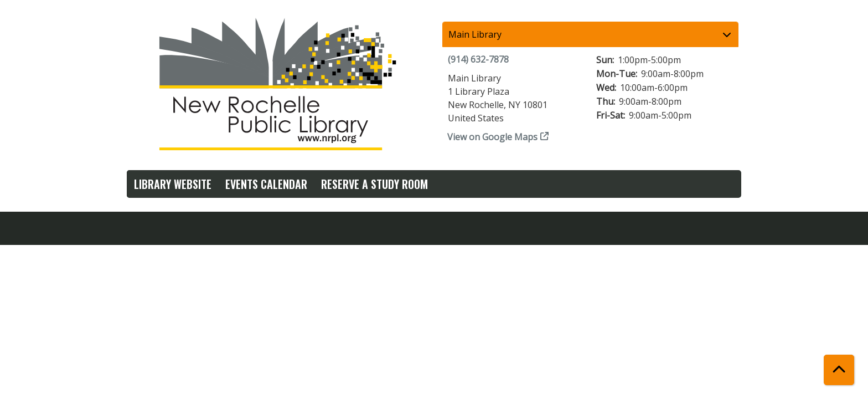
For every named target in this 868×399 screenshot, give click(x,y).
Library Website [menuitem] (173, 184)
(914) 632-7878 (478, 59)
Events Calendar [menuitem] (266, 184)
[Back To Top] (839, 370)
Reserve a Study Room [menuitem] (374, 184)
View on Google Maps (493, 137)
